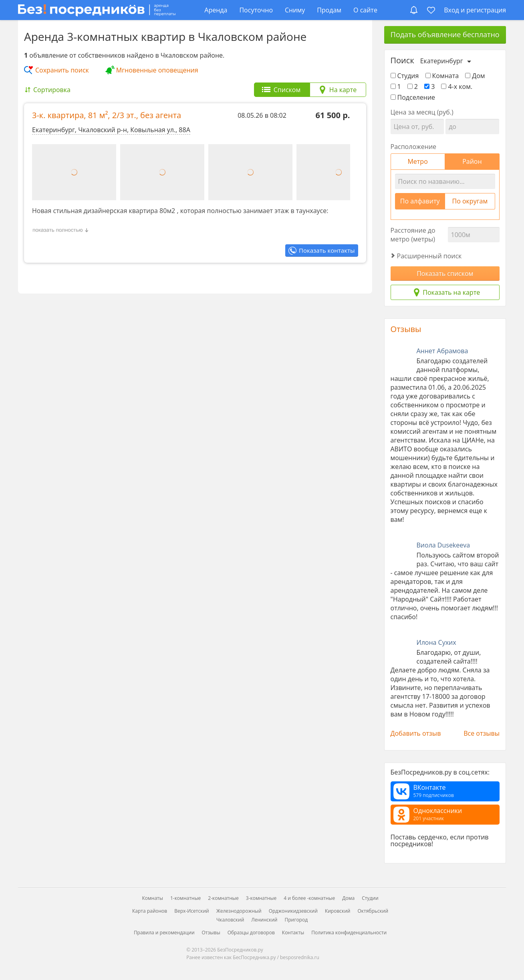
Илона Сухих (436, 642)
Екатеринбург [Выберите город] (442, 61)
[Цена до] (472, 127)
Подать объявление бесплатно (445, 34)
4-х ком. (457, 87)
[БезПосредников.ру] (97, 10)
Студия (405, 76)
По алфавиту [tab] (420, 201)
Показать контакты (327, 250)
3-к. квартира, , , (107, 115)
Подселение (413, 97)
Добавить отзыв (416, 733)
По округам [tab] (470, 201)
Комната (442, 76)
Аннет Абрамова (442, 351)
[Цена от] (417, 127)
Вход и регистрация (475, 10)
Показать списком (445, 274)
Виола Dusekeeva (443, 545)
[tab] (282, 90)
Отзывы (406, 329)
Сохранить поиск (62, 70)
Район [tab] (472, 161)
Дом (475, 76)
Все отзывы (482, 733)
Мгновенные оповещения (157, 70)
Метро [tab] (417, 161)
